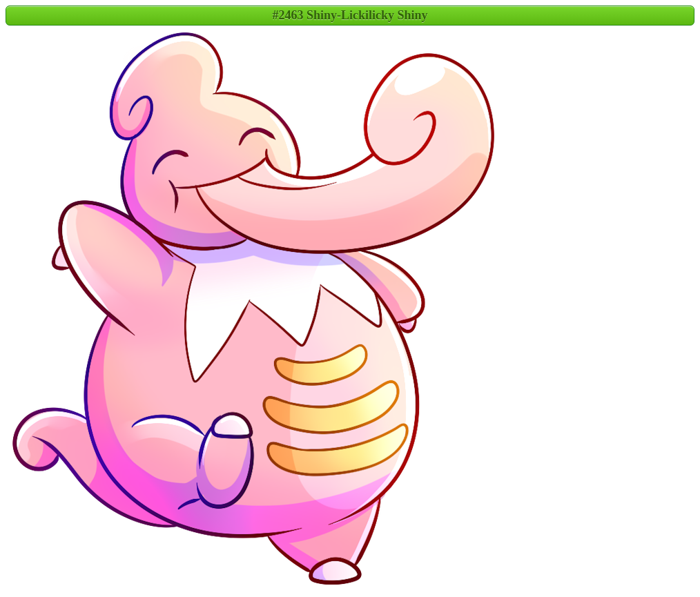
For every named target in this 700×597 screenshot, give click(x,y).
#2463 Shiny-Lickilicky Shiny (350, 15)
